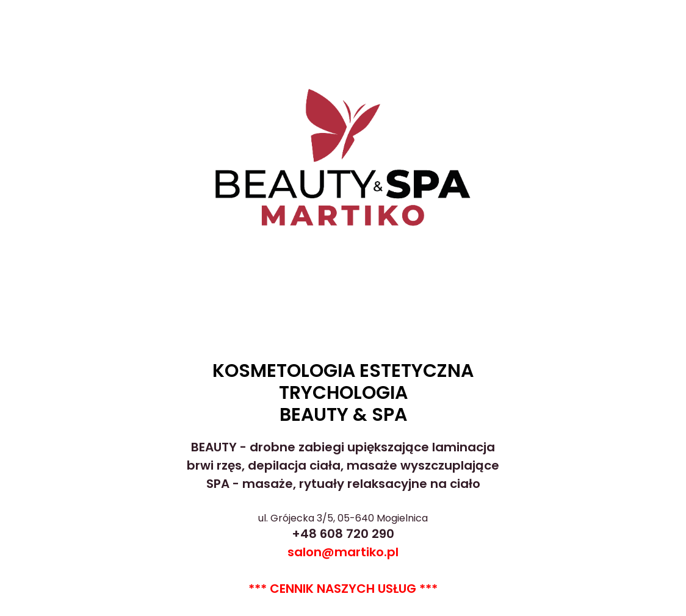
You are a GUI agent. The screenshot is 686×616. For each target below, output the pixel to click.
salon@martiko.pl (343, 552)
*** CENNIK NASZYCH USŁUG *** (343, 589)
